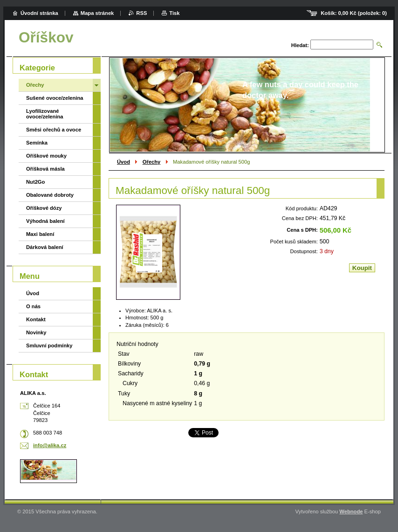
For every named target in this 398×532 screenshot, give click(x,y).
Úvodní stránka (39, 13)
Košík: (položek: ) (354, 13)
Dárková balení (45, 247)
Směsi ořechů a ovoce (54, 130)
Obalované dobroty (50, 195)
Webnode (351, 511)
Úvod (124, 162)
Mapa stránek (97, 13)
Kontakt (36, 319)
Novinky (36, 332)
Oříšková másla (45, 169)
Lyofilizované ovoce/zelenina (45, 114)
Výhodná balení (45, 221)
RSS (141, 13)
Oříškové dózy (44, 208)
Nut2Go (35, 182)
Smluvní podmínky (49, 345)
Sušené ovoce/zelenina (55, 98)
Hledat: (300, 45)
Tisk (174, 13)
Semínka (37, 143)
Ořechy (152, 162)
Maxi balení (40, 234)
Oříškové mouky (46, 156)
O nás (33, 306)
